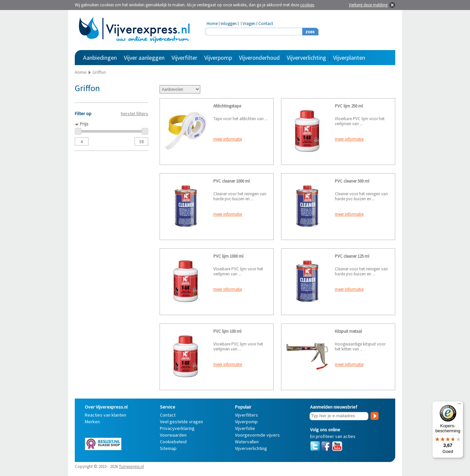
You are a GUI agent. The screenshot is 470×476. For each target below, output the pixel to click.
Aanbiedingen (100, 58)
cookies (307, 5)
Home (212, 24)
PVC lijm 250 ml (349, 106)
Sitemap (168, 448)
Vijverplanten (349, 58)
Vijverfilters (247, 415)
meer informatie (228, 139)
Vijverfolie (245, 428)
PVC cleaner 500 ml (352, 181)
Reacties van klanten (105, 415)
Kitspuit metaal (348, 331)
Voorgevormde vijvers (257, 435)
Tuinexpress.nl (131, 466)
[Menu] (459, 405)
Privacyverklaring (177, 428)
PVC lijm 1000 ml (228, 256)
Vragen (249, 24)
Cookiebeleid (173, 442)
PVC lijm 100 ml (227, 331)
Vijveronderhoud (259, 58)
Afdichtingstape (227, 106)
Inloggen (229, 24)
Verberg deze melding (368, 5)
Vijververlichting (306, 58)
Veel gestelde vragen (181, 422)
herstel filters (135, 113)
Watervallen (247, 442)
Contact (266, 24)
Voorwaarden (173, 435)
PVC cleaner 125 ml (352, 256)
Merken (92, 422)
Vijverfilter (184, 58)
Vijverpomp (218, 58)
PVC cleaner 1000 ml (231, 181)
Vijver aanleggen (144, 58)
